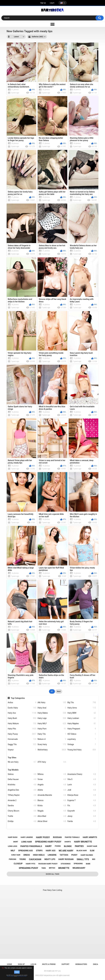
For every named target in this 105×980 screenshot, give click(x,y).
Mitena (52, 774)
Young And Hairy (82, 750)
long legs (13, 846)
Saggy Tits (22, 744)
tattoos (64, 855)
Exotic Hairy (22, 708)
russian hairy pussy (48, 864)
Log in (52, 3)
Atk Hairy (52, 703)
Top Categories (18, 698)
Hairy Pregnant (82, 729)
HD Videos (82, 734)
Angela (52, 785)
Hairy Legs (52, 718)
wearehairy (79, 868)
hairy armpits (90, 837)
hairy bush (13, 837)
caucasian (35, 859)
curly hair (16, 855)
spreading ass (26, 851)
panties (79, 846)
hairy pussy (43, 837)
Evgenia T (82, 800)
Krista (52, 806)
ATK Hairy (52, 762)
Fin (82, 806)
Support (66, 964)
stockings (66, 864)
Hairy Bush (22, 718)
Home (9, 964)
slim (92, 851)
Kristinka (22, 785)
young (23, 859)
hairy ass (51, 851)
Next (59, 691)
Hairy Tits (52, 734)
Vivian (52, 779)
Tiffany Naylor (22, 795)
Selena (22, 774)
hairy (48, 846)
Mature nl (52, 739)
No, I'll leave (24, 976)
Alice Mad (52, 816)
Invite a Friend (49, 964)
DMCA (96, 964)
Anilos (22, 703)
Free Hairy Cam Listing (52, 890)
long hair (26, 842)
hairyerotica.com (50, 975)
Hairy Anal (52, 708)
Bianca (52, 800)
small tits (83, 859)
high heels (39, 855)
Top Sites (12, 758)
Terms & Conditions (11, 976)
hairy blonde (87, 855)
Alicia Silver (52, 821)
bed (94, 859)
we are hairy (66, 851)
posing (58, 846)
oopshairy (82, 739)
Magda (52, 811)
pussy (74, 855)
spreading (78, 864)
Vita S (82, 779)
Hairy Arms (82, 708)
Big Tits (82, 703)
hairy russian (66, 859)
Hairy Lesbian (82, 718)
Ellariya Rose (82, 795)
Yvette (22, 816)
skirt (16, 842)
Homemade (22, 739)
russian (57, 837)
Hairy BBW (82, 713)
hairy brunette (83, 842)
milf (13, 851)
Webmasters (81, 964)
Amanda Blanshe (52, 795)
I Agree (17, 972)
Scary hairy (52, 744)
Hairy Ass (22, 713)
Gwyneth (82, 811)
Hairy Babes (52, 713)
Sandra (22, 806)
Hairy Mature (22, 724)
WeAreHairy (52, 750)
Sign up (43, 3)
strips (39, 851)
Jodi (82, 790)
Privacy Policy (19, 976)
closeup (18, 864)
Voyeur (22, 750)
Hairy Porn (52, 729)
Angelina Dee (22, 790)
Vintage (82, 744)
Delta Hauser (22, 779)
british (52, 868)
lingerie (52, 855)
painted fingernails (31, 846)
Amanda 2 (22, 800)
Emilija (22, 821)
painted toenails (72, 837)
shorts (68, 842)
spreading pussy (28, 868)
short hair (92, 846)
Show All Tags (52, 874)
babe (88, 864)
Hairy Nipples (82, 724)
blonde (68, 846)
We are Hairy (22, 762)
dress (27, 855)
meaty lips (50, 859)
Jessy (82, 816)
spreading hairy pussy (48, 842)
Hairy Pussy (22, 734)
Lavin (82, 785)
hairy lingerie (27, 837)
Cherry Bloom (22, 811)
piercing (13, 859)
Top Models (13, 770)
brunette (64, 868)
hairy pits (30, 864)
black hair (82, 851)
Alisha (52, 790)
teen (44, 868)
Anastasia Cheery (82, 774)
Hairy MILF (52, 724)
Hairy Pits (22, 729)
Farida (82, 821)
